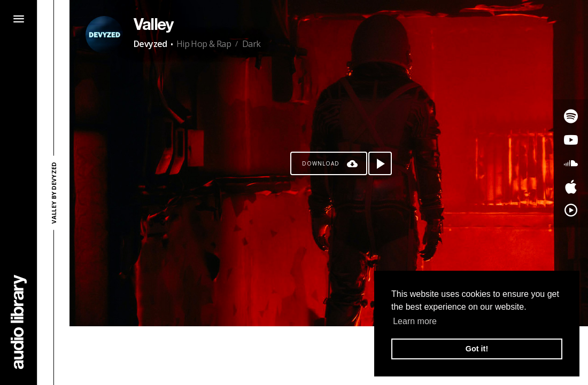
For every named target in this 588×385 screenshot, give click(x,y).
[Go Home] (19, 322)
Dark (252, 44)
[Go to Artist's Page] (104, 35)
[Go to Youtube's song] (571, 140)
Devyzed (150, 44)
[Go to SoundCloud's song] (571, 163)
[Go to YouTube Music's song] (571, 210)
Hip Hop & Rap (204, 44)
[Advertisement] (329, 356)
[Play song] (380, 163)
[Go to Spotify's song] (571, 116)
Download (321, 163)
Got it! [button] (477, 349)
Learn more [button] (415, 321)
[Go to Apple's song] (571, 187)
